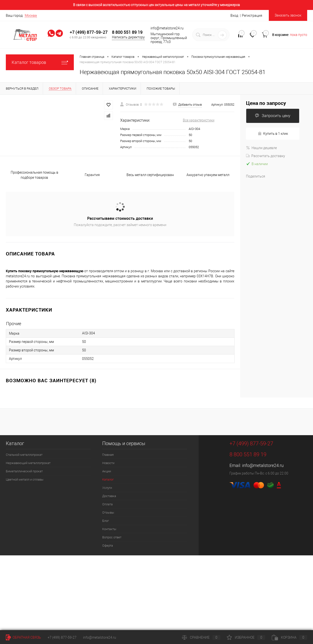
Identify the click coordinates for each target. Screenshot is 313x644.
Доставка (109, 496)
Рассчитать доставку (266, 156)
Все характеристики (199, 120)
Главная (108, 455)
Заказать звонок (288, 15)
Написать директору (128, 37)
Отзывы (108, 513)
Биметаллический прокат (24, 471)
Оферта (108, 546)
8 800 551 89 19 (127, 32)
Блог (106, 521)
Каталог (108, 479)
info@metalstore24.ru (263, 465)
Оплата (107, 504)
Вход (234, 16)
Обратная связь (23, 637)
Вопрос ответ (112, 537)
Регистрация (252, 16)
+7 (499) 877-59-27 (89, 32)
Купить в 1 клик (273, 133)
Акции (107, 471)
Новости (108, 463)
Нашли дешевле (261, 148)
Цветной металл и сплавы (25, 479)
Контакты (109, 529)
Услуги (107, 488)
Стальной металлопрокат (24, 455)
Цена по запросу (266, 103)
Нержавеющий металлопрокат (28, 463)
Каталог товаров (40, 62)
